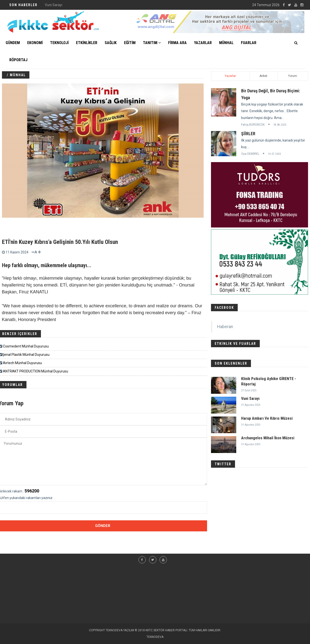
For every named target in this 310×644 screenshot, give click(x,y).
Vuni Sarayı (250, 399)
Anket (263, 76)
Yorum (293, 76)
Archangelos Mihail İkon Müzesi (268, 438)
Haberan (225, 327)
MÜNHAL (226, 43)
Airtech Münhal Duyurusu (22, 363)
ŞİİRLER (248, 134)
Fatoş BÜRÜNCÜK (253, 125)
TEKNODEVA (155, 637)
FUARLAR (249, 43)
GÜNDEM (13, 43)
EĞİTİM (130, 43)
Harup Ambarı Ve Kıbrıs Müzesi (267, 418)
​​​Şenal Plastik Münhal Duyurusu (26, 355)
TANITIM (152, 43)
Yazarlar (230, 76)
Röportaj (18, 60)
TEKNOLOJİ (59, 43)
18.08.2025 (280, 125)
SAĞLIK (111, 43)
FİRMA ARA (177, 43)
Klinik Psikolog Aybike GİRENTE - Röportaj (76, 5)
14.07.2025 (274, 154)
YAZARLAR (203, 43)
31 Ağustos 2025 (251, 405)
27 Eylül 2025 (249, 390)
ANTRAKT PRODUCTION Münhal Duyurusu (36, 371)
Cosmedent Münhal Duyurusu (26, 346)
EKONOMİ (35, 43)
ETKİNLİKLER (87, 43)
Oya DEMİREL (250, 154)
